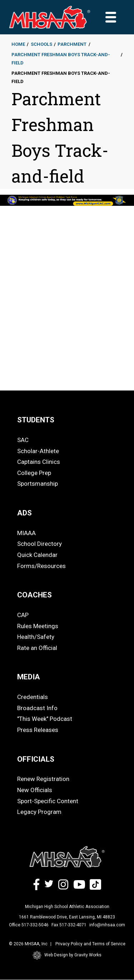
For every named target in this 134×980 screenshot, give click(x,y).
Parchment (72, 44)
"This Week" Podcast (45, 719)
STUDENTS (36, 420)
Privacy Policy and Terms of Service (90, 944)
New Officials (35, 790)
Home (18, 44)
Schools (41, 44)
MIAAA (26, 533)
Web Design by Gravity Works (67, 955)
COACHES (34, 595)
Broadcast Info (37, 708)
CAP (23, 615)
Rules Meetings (38, 626)
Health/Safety (36, 637)
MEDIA (29, 677)
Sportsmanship (38, 484)
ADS (24, 513)
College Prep (34, 473)
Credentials (33, 697)
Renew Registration (43, 779)
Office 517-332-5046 (29, 925)
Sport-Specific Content (48, 801)
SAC (23, 440)
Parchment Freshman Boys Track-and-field (61, 59)
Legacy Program (39, 812)
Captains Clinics (39, 462)
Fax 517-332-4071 (69, 925)
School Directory (39, 544)
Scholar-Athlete (38, 451)
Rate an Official (37, 648)
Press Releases (38, 730)
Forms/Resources (41, 566)
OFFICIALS (36, 759)
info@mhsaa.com (107, 925)
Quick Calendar (37, 555)
